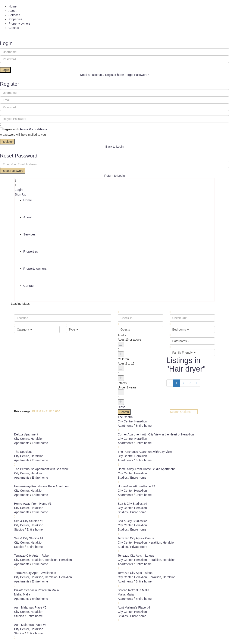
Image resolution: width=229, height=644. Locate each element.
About (12, 11)
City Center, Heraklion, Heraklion (139, 543)
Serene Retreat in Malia (133, 590)
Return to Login (114, 176)
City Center (125, 473)
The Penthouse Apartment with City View (145, 452)
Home (12, 6)
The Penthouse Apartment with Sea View (41, 469)
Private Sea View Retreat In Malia (36, 590)
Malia (18, 594)
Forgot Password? (137, 75)
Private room (139, 547)
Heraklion (141, 421)
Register (7, 142)
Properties (15, 19)
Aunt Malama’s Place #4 (134, 607)
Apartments (125, 426)
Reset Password (13, 171)
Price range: (23, 411)
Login (5, 70)
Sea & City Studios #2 (132, 521)
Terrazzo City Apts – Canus (136, 538)
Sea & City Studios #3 (29, 521)
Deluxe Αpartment (26, 434)
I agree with (25, 129)
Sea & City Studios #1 (29, 538)
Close (122, 407)
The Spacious (23, 452)
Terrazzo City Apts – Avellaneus (35, 573)
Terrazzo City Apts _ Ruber (32, 556)
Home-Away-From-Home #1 (33, 504)
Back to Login (115, 147)
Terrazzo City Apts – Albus (135, 573)
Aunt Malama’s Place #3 (30, 625)
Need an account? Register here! (102, 75)
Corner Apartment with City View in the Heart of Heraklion (156, 434)
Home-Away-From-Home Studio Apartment (146, 469)
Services (14, 15)
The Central (126, 417)
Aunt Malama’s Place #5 (30, 607)
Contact (14, 28)
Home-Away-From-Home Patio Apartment (42, 486)
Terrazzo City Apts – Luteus (136, 556)
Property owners (19, 24)
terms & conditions (34, 129)
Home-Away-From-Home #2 (136, 486)
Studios (123, 478)
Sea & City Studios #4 (132, 504)
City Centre (125, 421)
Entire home (143, 426)
